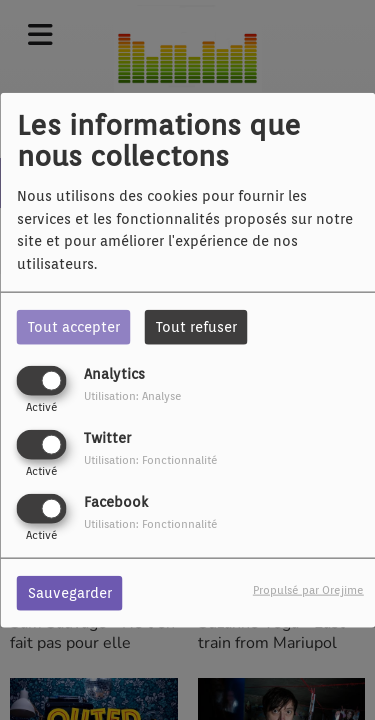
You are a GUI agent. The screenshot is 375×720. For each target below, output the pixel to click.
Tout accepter (74, 326)
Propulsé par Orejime (308, 590)
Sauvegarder (70, 593)
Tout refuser (196, 326)
